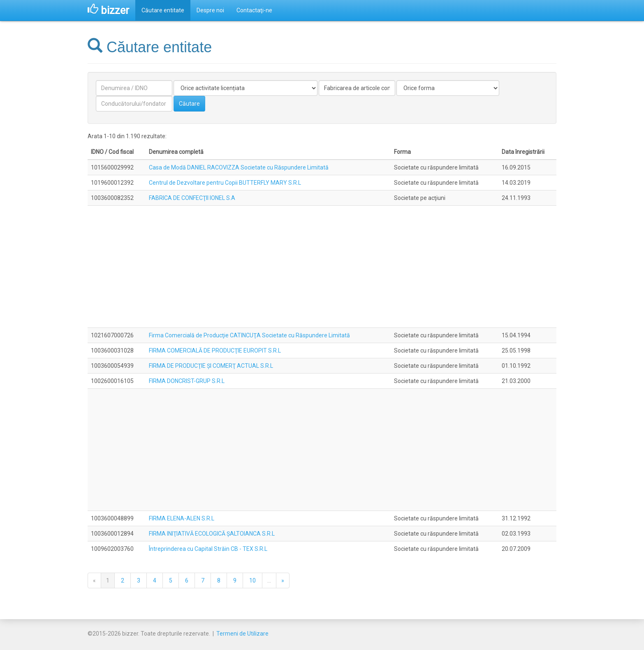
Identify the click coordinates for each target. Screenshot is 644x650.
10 (253, 580)
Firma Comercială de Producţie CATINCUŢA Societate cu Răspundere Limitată (249, 335)
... (269, 580)
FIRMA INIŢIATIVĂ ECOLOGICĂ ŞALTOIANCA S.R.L (212, 534)
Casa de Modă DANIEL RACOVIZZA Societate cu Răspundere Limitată (239, 167)
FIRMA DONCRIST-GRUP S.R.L (187, 381)
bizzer (108, 10)
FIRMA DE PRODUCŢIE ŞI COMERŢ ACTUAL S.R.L (211, 366)
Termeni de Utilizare (242, 634)
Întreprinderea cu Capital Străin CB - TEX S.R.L (208, 549)
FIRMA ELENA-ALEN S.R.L (182, 518)
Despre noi (210, 10)
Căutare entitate (163, 10)
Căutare (189, 104)
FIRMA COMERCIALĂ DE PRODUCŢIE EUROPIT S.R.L (215, 351)
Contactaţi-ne (254, 10)
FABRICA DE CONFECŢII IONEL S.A (192, 198)
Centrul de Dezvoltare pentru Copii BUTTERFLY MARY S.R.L (225, 183)
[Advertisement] (322, 267)
